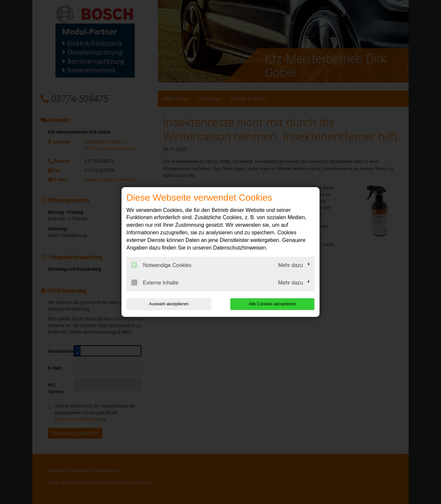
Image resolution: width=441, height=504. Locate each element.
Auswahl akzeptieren (169, 304)
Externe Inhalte (155, 283)
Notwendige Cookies (161, 265)
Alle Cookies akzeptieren (272, 304)
